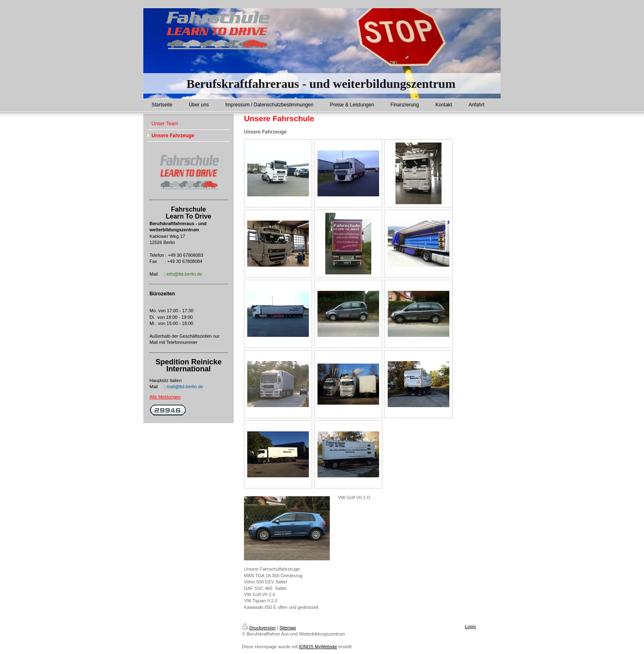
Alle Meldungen (165, 397)
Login (470, 626)
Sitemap (287, 628)
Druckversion (259, 628)
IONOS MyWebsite (318, 647)
